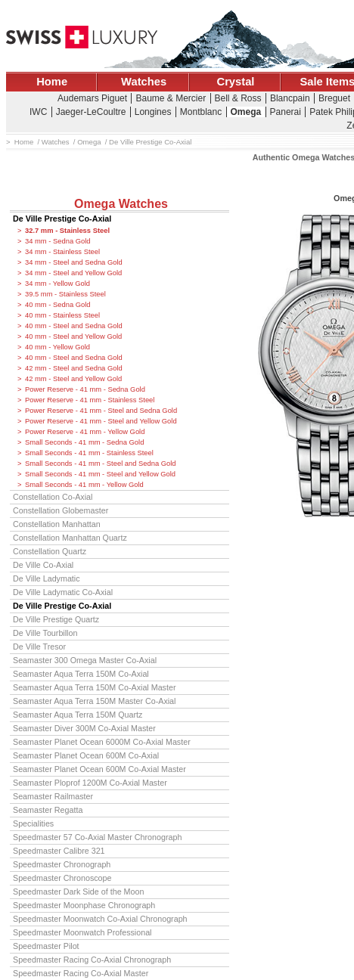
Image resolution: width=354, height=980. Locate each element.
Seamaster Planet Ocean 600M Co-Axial (86, 755)
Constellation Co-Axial (53, 497)
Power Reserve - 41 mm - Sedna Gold (85, 389)
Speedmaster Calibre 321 (59, 851)
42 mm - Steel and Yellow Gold (73, 379)
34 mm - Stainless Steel (62, 252)
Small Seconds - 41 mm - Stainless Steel (89, 453)
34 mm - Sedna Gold (58, 241)
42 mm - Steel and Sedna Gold (74, 368)
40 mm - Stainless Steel (62, 315)
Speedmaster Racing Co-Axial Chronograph (92, 960)
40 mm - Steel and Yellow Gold (73, 336)
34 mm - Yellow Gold (57, 284)
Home (52, 82)
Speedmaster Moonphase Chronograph (84, 905)
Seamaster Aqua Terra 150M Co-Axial (81, 674)
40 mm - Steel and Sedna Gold (74, 326)
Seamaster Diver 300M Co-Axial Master (84, 728)
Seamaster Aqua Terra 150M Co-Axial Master (94, 687)
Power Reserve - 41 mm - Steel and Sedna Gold (101, 411)
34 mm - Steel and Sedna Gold (74, 262)
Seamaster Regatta (48, 810)
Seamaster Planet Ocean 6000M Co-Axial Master (102, 742)
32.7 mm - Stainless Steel (67, 231)
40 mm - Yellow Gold (57, 347)
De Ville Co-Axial (43, 565)
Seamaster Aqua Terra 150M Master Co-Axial (94, 701)
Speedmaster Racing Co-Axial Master (81, 973)
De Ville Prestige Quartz (56, 619)
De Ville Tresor (39, 647)
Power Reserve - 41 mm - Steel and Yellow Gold (101, 421)
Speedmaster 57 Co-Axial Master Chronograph (97, 837)
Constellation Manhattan (57, 524)
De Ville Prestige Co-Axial (62, 219)
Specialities (33, 823)
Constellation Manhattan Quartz (70, 538)
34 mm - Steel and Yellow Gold (73, 273)
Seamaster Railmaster (53, 796)
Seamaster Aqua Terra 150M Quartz (78, 715)
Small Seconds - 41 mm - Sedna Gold (84, 442)
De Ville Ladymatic (47, 578)
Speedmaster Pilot (46, 946)
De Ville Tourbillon (45, 633)
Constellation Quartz (50, 551)
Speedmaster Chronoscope (62, 878)
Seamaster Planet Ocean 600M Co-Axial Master (99, 769)
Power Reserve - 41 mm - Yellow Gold (85, 432)
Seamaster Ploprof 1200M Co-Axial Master (90, 783)
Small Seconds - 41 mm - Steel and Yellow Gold (100, 474)
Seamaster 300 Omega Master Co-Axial (85, 660)
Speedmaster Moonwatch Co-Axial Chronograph (100, 919)
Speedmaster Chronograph (62, 864)
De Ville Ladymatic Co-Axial (63, 592)
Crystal (236, 82)
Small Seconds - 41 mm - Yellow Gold (84, 485)
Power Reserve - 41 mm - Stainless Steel (90, 400)
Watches (144, 82)
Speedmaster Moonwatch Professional (82, 932)
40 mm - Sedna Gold (58, 305)
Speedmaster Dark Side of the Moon (78, 892)
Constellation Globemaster (61, 510)
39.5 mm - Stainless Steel (65, 294)
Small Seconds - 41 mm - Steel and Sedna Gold (101, 464)
